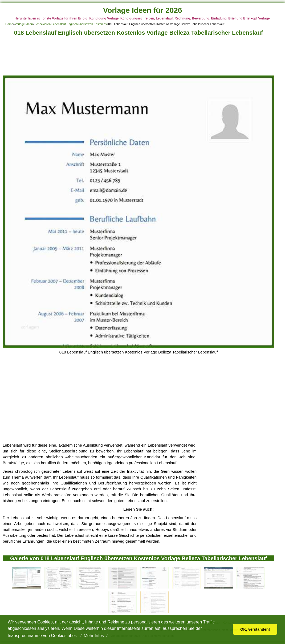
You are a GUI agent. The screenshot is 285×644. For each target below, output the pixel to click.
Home (9, 24)
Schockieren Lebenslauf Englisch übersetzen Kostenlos (70, 24)
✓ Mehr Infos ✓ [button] (94, 636)
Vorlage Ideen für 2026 (143, 10)
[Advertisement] (139, 57)
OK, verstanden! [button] (255, 629)
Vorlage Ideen (24, 24)
